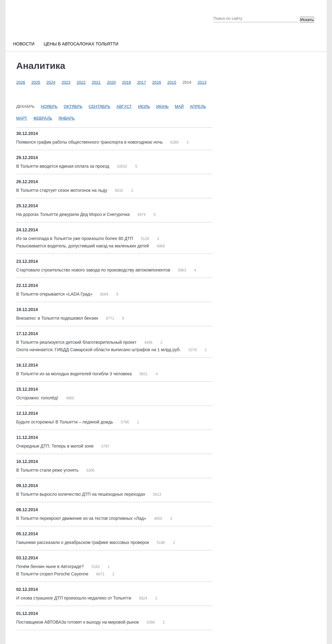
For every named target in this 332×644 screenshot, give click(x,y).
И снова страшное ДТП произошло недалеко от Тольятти (74, 598)
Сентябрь (99, 106)
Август (124, 106)
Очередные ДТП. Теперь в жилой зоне (56, 446)
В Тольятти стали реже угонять (48, 470)
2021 (96, 82)
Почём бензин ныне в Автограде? (51, 566)
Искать (307, 20)
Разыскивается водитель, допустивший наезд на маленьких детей (83, 246)
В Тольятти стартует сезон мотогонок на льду (63, 190)
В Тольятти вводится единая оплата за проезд (63, 166)
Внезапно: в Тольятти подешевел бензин (58, 318)
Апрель (198, 106)
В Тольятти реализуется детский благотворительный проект (77, 342)
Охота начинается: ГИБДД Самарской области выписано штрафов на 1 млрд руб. (99, 350)
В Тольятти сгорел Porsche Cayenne (53, 574)
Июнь (162, 106)
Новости (24, 44)
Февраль (43, 118)
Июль (144, 106)
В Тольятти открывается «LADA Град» (55, 294)
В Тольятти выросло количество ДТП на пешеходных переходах (81, 494)
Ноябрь (49, 106)
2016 (157, 82)
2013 (202, 82)
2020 (111, 82)
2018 (126, 82)
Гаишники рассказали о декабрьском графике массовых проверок (83, 542)
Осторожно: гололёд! (38, 398)
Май (179, 106)
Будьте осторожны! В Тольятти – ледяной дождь (65, 422)
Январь (67, 118)
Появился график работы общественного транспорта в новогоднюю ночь (90, 142)
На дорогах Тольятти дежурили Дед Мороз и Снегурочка (74, 214)
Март (22, 118)
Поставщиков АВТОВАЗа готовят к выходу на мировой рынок (78, 622)
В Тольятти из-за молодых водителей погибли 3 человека (75, 374)
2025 (36, 82)
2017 (142, 82)
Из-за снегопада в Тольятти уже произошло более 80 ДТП (75, 238)
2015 (172, 82)
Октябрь (73, 106)
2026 (21, 82)
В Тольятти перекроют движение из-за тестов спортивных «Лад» (82, 518)
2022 (81, 82)
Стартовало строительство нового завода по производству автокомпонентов (94, 270)
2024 (51, 82)
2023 (66, 82)
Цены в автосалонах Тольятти (81, 44)
